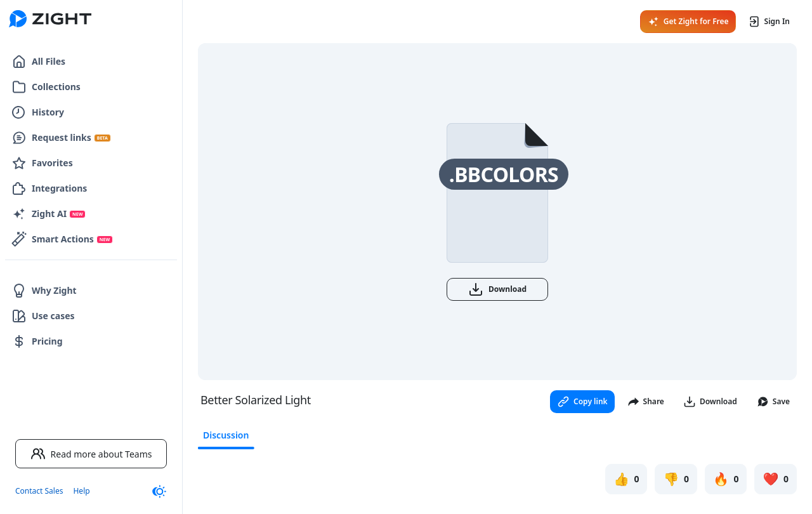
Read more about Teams (91, 454)
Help (81, 491)
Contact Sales (39, 491)
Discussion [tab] (226, 435)
